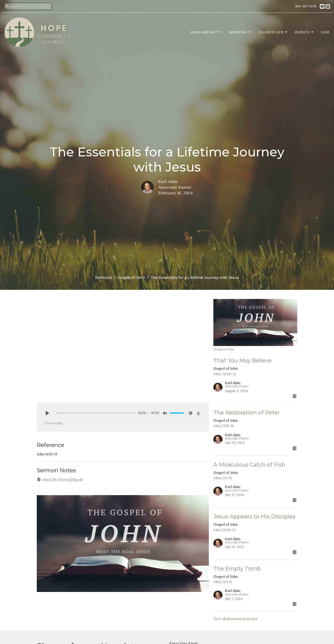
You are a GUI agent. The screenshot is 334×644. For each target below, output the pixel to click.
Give (325, 32)
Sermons (240, 32)
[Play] (47, 413)
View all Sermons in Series (235, 619)
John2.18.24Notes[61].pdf (60, 479)
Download (53, 423)
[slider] (94, 413)
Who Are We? (206, 32)
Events (305, 32)
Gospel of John (131, 278)
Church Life (273, 32)
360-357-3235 (306, 6)
